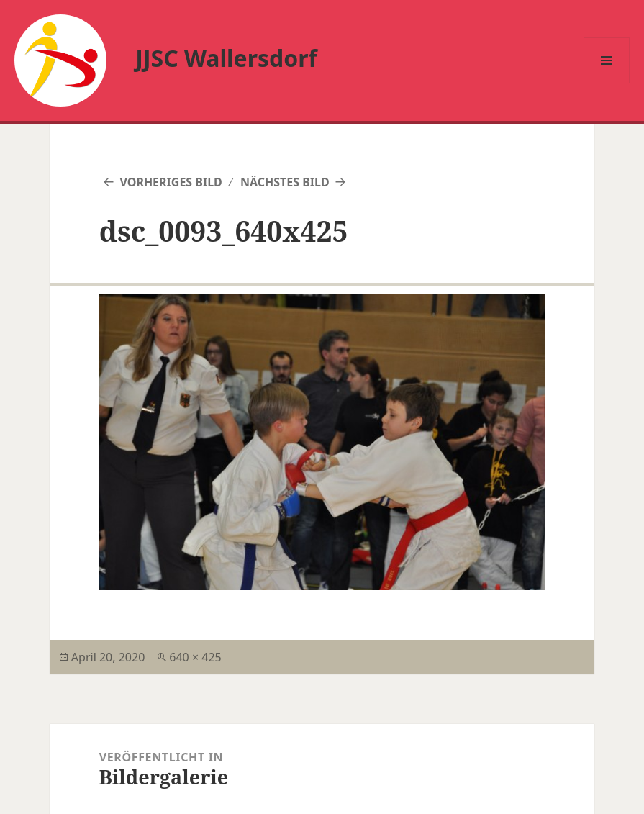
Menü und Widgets (607, 83)
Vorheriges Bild (171, 182)
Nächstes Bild (285, 182)
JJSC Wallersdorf (226, 58)
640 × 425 (195, 657)
